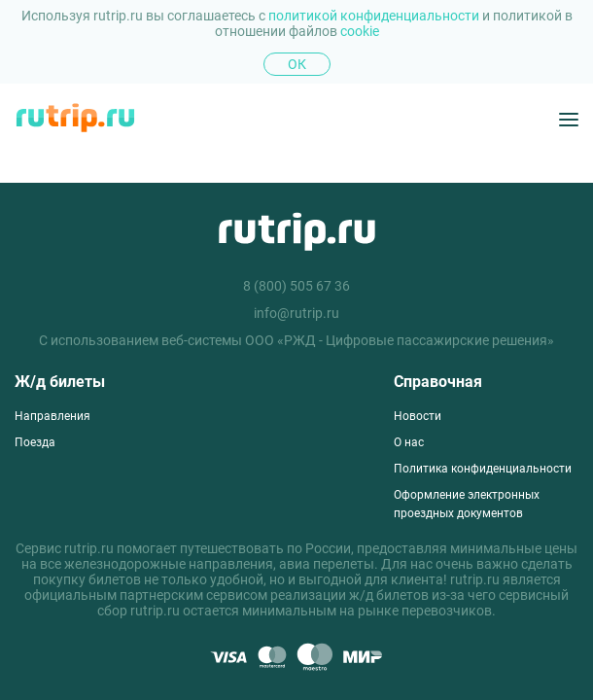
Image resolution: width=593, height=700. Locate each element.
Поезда (35, 442)
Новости (418, 416)
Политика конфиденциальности (483, 469)
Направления (52, 416)
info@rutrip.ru (296, 313)
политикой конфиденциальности (375, 16)
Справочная (438, 382)
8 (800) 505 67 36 (296, 286)
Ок (297, 64)
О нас (409, 442)
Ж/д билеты (60, 382)
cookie (360, 31)
